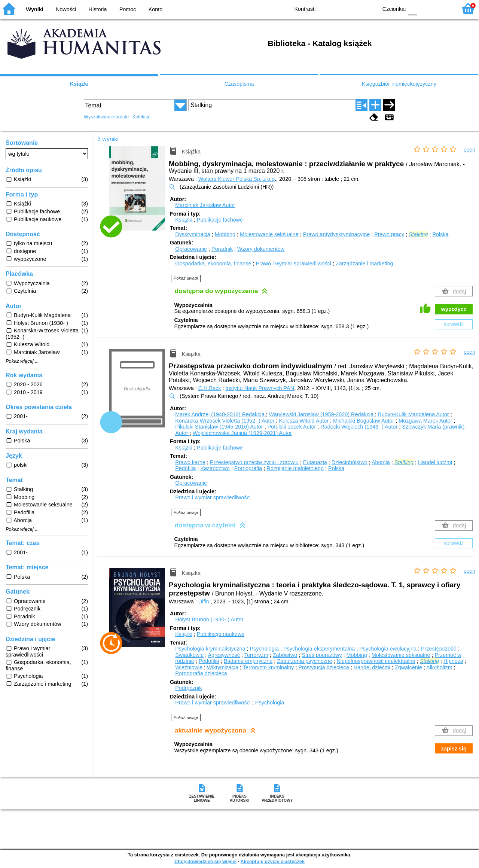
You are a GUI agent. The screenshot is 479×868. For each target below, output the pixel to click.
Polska (440, 234)
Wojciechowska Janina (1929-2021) (242, 433)
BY (370, 8)
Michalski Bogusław (364, 421)
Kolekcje (141, 117)
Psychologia (264, 649)
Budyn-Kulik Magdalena (414, 414)
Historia (98, 9)
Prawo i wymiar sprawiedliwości (293, 264)
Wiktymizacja (223, 667)
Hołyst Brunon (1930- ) (209, 619)
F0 (412, 8)
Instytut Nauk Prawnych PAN (260, 388)
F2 (443, 8)
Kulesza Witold (304, 421)
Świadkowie (189, 655)
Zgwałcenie (408, 667)
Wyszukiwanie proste (106, 117)
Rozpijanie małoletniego (295, 468)
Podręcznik (188, 688)
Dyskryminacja (193, 234)
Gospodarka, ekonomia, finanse (213, 264)
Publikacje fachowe (220, 220)
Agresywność (224, 655)
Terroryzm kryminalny (269, 667)
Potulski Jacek (293, 427)
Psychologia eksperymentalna (319, 649)
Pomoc (128, 9)
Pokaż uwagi (186, 278)
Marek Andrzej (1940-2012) (220, 414)
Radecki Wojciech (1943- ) (360, 427)
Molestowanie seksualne (269, 234)
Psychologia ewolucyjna (388, 649)
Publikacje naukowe (221, 634)
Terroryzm (256, 655)
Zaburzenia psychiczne (304, 661)
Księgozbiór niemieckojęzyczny (399, 84)
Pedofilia (185, 468)
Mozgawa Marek (426, 421)
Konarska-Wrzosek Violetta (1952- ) (225, 421)
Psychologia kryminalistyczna (210, 649)
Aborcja (381, 462)
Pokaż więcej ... (22, 361)
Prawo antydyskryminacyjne (336, 234)
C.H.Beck (210, 388)
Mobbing (225, 234)
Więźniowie (189, 667)
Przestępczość (439, 649)
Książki (79, 84)
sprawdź (454, 324)
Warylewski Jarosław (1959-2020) (322, 414)
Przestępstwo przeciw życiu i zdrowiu (254, 462)
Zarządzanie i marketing (364, 264)
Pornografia (248, 468)
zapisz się (454, 749)
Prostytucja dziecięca (324, 667)
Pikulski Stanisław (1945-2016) (220, 427)
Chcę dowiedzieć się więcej (205, 861)
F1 (425, 8)
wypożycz (454, 309)
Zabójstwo (285, 655)
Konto (156, 9)
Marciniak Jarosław (205, 205)
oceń (469, 150)
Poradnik (222, 249)
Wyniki (35, 9)
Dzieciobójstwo (350, 462)
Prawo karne (190, 462)
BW (339, 8)
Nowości (66, 9)
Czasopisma (239, 84)
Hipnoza (453, 661)
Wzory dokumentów (261, 249)
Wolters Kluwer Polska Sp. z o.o (237, 179)
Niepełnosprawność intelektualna (376, 661)
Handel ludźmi (435, 462)
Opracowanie (191, 249)
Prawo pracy (389, 234)
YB (355, 8)
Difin (204, 601)
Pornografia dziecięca (201, 673)
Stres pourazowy (322, 655)
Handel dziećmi (372, 667)
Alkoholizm (439, 667)
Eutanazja (315, 462)
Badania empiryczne (248, 661)
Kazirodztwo (215, 468)
